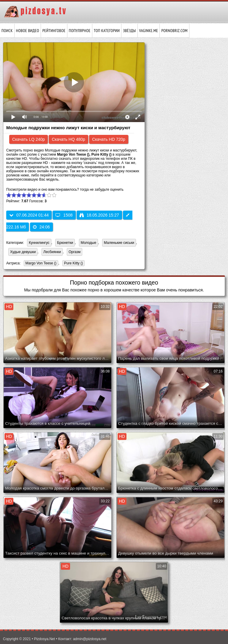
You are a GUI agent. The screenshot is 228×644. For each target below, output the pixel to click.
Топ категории (107, 31)
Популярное (80, 31)
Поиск (7, 31)
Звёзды (129, 31)
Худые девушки (23, 252)
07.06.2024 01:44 (29, 215)
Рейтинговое (54, 31)
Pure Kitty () (73, 264)
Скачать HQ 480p (68, 139)
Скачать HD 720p (109, 139)
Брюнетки (65, 243)
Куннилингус (39, 243)
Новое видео (28, 31)
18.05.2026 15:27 (99, 215)
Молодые (88, 243)
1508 (64, 215)
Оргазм (75, 252)
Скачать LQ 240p (28, 139)
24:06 (41, 227)
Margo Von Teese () (40, 264)
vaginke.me (149, 31)
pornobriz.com (174, 31)
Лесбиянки (52, 252)
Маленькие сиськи (119, 243)
